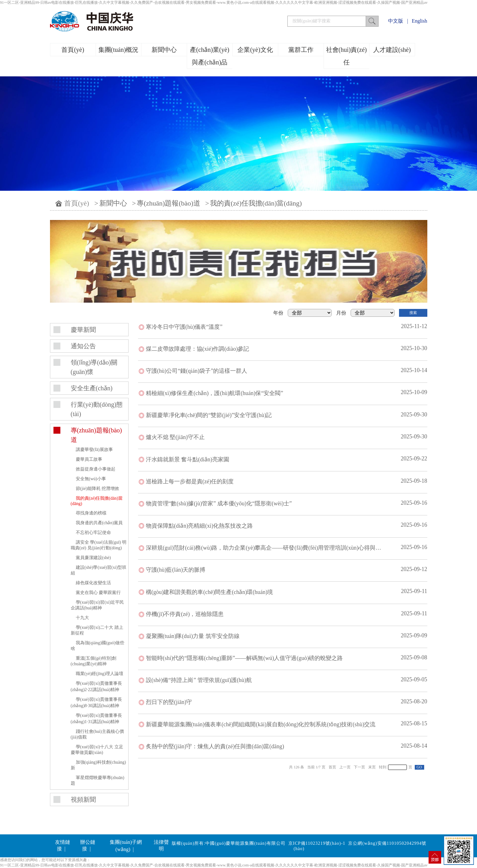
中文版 (396, 21)
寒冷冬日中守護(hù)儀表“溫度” (184, 327)
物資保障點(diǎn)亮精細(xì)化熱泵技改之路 (200, 526)
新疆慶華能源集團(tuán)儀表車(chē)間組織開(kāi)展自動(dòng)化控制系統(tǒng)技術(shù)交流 (261, 724)
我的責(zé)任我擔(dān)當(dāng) (256, 203)
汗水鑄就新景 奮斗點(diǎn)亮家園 (188, 459)
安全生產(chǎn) (92, 388)
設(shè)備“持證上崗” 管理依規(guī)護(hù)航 (199, 680)
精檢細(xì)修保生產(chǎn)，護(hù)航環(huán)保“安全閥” (215, 393)
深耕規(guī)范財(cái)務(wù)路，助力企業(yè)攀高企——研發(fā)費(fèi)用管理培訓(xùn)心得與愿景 (266, 548)
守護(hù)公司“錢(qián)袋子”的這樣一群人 (197, 371)
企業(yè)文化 (255, 50)
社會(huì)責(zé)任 (347, 56)
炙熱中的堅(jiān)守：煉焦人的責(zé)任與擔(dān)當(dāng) (215, 746)
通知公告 (83, 346)
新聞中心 (164, 50)
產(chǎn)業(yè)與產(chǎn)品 (210, 56)
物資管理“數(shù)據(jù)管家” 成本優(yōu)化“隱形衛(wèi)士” (219, 503)
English (420, 21)
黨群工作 (301, 50)
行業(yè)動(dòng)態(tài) (97, 409)
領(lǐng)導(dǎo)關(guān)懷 (94, 367)
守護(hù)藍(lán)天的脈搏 (176, 570)
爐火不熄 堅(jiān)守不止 (175, 437)
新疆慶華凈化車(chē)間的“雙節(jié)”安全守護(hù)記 (209, 415)
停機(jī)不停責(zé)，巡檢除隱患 (185, 614)
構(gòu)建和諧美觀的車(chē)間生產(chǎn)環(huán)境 (210, 592)
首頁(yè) (73, 50)
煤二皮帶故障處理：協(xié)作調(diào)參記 (198, 349)
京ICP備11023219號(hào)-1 (317, 843)
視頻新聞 (83, 799)
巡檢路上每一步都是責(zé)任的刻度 (190, 481)
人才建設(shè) (392, 50)
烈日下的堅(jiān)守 (169, 702)
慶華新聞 (83, 330)
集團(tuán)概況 (119, 50)
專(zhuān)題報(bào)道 (169, 203)
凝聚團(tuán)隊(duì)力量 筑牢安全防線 (193, 636)
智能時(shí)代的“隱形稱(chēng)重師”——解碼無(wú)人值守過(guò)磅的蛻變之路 (244, 658)
